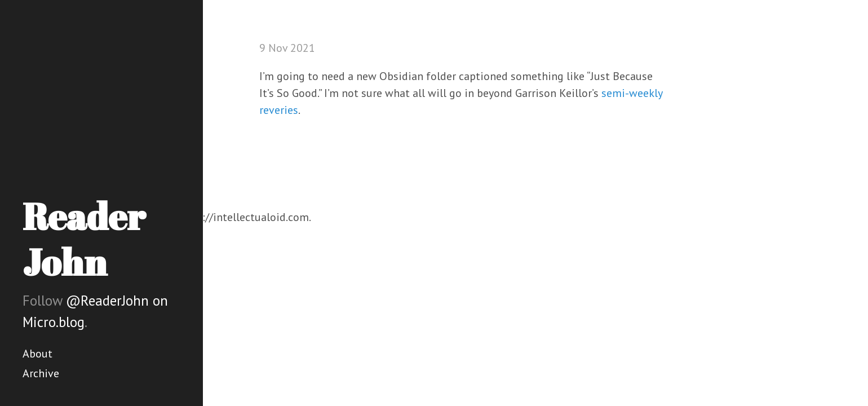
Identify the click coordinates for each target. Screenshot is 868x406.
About (37, 354)
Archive (41, 373)
